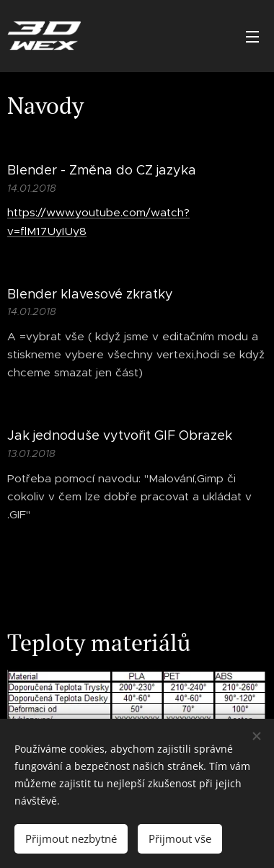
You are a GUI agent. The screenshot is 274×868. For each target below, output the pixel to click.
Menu (252, 37)
